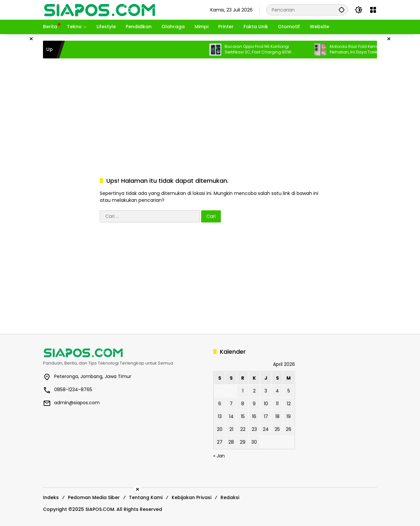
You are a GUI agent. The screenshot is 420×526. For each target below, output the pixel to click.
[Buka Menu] (373, 10)
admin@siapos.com (77, 403)
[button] (342, 10)
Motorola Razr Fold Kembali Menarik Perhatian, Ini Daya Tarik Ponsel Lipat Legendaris (369, 50)
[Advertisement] (210, 111)
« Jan (219, 456)
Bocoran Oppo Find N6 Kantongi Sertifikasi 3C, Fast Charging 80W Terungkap (262, 50)
